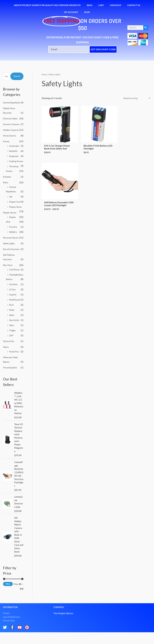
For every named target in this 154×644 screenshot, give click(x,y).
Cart (101, 5)
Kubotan (7, 181)
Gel (11, 200)
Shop (87, 12)
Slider (12, 322)
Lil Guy (13, 302)
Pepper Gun (15, 205)
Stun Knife (14, 332)
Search (17, 76)
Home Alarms (10, 135)
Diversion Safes (11, 118)
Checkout (115, 5)
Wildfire (13, 235)
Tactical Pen (9, 353)
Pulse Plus (14, 363)
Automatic (14, 146)
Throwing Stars (11, 379)
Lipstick (13, 307)
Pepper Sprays (10, 221)
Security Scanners (12, 257)
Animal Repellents (12, 102)
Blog (90, 5)
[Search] (146, 28)
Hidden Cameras (11, 130)
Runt (12, 317)
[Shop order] (136, 98)
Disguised (14, 156)
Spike (12, 327)
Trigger (13, 342)
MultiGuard (15, 312)
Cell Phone (14, 277)
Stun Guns (8, 273)
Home (45, 74)
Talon (12, 337)
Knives (6, 141)
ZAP (11, 347)
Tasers (6, 359)
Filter (8, 596)
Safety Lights (10, 251)
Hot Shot (14, 297)
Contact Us (134, 5)
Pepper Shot (15, 225)
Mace (6, 186)
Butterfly (14, 151)
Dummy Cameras (12, 124)
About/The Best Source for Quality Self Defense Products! (47, 5)
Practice (13, 230)
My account (71, 12)
